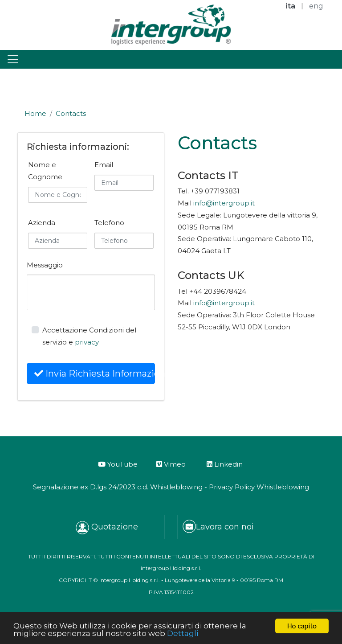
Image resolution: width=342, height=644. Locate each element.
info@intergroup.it (224, 203)
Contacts (71, 113)
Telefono (109, 223)
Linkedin (225, 464)
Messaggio (45, 265)
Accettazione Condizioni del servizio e (89, 336)
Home (35, 113)
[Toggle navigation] (13, 59)
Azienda (42, 223)
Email (104, 165)
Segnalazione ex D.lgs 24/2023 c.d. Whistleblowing (118, 487)
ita (291, 6)
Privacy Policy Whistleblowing (259, 487)
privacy (87, 342)
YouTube (118, 464)
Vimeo (171, 464)
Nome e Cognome (45, 171)
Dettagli (183, 634)
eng (316, 6)
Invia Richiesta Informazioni (95, 373)
